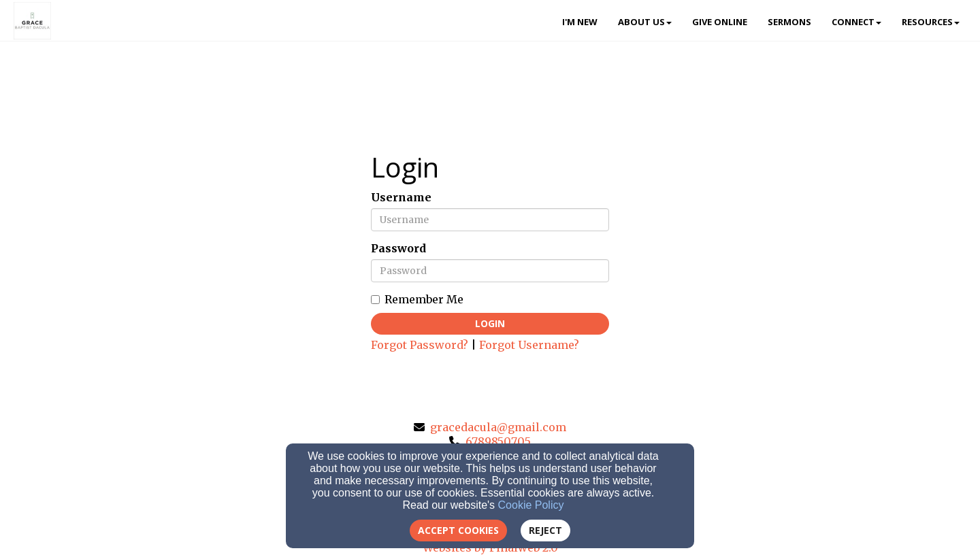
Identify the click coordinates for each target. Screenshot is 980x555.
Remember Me (417, 299)
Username (401, 197)
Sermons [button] (789, 22)
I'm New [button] (580, 22)
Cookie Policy (531, 505)
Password (398, 248)
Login (490, 323)
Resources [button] (931, 22)
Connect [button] (856, 22)
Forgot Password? (420, 345)
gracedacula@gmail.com (498, 427)
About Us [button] (645, 22)
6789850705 (498, 441)
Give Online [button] (720, 22)
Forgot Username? (529, 345)
